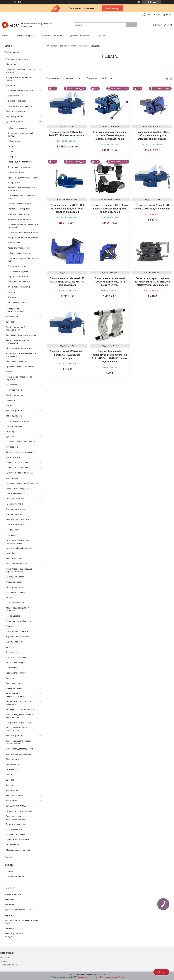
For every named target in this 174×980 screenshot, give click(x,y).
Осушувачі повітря (15, 829)
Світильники (12, 770)
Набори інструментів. (18, 128)
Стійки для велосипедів (19, 282)
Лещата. (11, 292)
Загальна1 (11, 372)
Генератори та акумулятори (19, 488)
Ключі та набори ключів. (19, 167)
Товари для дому (14, 416)
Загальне (10, 400)
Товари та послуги (13, 52)
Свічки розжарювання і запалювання (17, 729)
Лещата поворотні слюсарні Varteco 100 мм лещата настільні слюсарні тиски (110, 135)
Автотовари (12, 447)
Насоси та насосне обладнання (21, 442)
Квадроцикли (12, 845)
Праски (9, 626)
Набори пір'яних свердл (19, 253)
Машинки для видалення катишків (18, 609)
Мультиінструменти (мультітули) (23, 177)
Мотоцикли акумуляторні (18, 850)
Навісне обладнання (15, 834)
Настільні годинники (15, 592)
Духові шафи (12, 652)
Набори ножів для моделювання (23, 237)
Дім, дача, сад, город (16, 806)
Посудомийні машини (16, 657)
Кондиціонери (13, 530)
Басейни (10, 678)
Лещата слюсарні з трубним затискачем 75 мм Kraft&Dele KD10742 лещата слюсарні (152, 282)
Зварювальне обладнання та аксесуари (20, 703)
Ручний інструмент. (79, 46)
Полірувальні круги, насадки (19, 723)
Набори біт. (13, 146)
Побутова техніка (14, 390)
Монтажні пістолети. (17, 302)
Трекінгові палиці (14, 688)
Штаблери (11, 431)
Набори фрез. (14, 183)
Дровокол (11, 85)
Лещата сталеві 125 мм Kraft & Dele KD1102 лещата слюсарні (67, 355)
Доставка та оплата (80, 36)
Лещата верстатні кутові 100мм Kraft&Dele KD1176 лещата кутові (110, 282)
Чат (161, 972)
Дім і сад (10, 780)
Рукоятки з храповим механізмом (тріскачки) (23, 226)
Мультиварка (12, 764)
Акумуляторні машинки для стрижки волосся (19, 570)
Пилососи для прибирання (18, 621)
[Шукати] (131, 25)
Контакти (4, 958)
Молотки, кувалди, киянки (20, 219)
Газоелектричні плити (16, 673)
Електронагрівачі (14, 558)
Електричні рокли (14, 683)
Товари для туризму (15, 509)
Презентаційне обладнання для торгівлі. (21, 71)
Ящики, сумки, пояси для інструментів (17, 342)
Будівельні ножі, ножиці (19, 214)
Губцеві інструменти (17, 266)
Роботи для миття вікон (17, 631)
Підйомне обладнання (16, 101)
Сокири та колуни (16, 172)
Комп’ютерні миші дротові (18, 548)
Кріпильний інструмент (18, 271)
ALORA (5, 36)
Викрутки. (12, 297)
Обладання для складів (17, 462)
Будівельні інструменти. (17, 59)
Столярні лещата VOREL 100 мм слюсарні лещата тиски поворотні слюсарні (67, 209)
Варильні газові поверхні (18, 636)
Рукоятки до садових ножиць (20, 473)
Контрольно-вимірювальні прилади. (20, 135)
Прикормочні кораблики (17, 840)
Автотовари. (12, 317)
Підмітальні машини (15, 494)
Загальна (10, 406)
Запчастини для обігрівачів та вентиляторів (20, 716)
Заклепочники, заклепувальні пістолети (21, 189)
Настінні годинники (15, 603)
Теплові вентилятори (16, 824)
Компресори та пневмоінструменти (15, 695)
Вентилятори (12, 478)
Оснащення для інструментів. (20, 91)
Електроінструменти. (16, 111)
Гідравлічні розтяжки (18, 277)
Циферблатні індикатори (19, 204)
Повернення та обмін (52, 36)
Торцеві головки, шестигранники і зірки (23, 197)
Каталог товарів (24, 36)
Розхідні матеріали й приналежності (15, 329)
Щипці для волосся (15, 577)
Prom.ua (102, 974)
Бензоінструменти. (15, 116)
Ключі (10, 151)
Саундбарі (11, 553)
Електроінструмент (15, 499)
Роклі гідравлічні (14, 426)
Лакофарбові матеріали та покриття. (19, 79)
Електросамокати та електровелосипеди (16, 817)
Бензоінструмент (14, 411)
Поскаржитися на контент (89, 977)
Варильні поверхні (15, 642)
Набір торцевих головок (17, 421)
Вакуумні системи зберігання (19, 754)
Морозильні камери (15, 662)
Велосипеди (12, 385)
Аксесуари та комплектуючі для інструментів (21, 355)
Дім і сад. (10, 322)
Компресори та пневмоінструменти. (15, 310)
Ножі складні (14, 243)
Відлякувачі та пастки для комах (21, 709)
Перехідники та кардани (19, 209)
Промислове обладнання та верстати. (19, 378)
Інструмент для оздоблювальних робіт (23, 260)
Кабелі (9, 775)
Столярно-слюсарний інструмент (23, 232)
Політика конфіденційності (113, 977)
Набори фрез (14, 141)
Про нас (101, 36)
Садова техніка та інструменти (20, 452)
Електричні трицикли (16, 361)
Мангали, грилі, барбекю (17, 519)
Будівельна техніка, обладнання (21, 366)
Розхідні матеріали (15, 395)
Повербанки (12, 668)
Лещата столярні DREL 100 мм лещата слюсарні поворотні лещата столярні (110, 209)
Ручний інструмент (15, 504)
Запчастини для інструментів (20, 749)
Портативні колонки (16, 525)
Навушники (11, 535)
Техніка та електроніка (17, 564)
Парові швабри (13, 616)
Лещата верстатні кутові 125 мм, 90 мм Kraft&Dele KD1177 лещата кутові (67, 282)
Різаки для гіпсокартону (19, 248)
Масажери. (11, 64)
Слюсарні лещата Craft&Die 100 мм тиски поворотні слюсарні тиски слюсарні (152, 135)
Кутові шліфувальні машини (19, 106)
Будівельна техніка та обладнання (22, 483)
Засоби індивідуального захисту (21, 335)
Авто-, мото (12, 801)
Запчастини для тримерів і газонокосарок (18, 742)
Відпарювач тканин (15, 587)
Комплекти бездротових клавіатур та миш (18, 542)
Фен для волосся (14, 582)
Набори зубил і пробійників (20, 162)
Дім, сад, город (13, 457)
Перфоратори (13, 96)
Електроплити (13, 759)
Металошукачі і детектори (18, 348)
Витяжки (10, 647)
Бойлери (10, 598)
